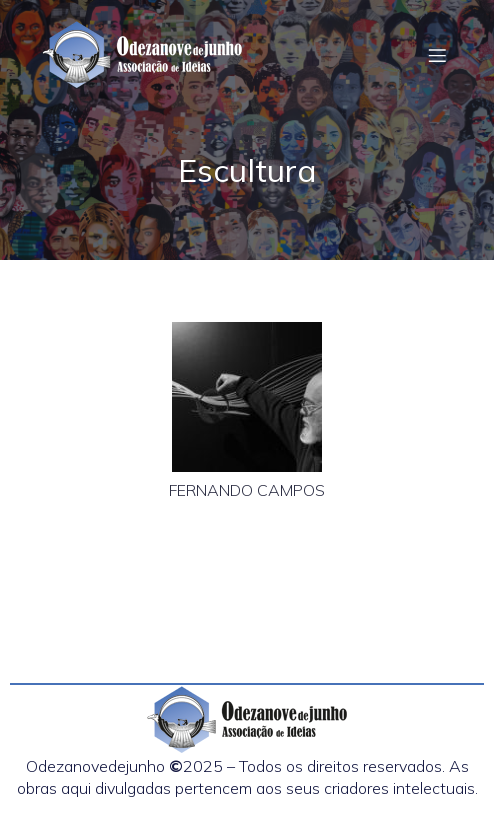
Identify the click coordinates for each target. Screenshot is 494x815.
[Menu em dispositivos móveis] (437, 55)
